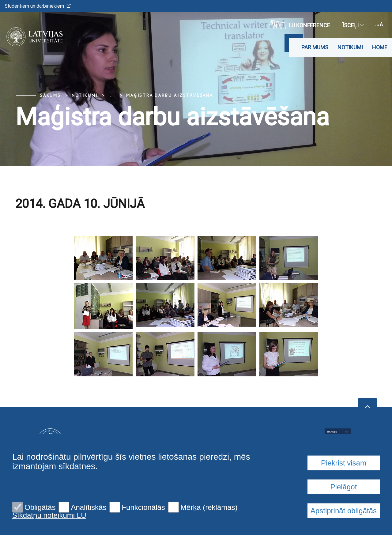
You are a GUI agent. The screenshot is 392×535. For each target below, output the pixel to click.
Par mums (315, 47)
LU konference (299, 24)
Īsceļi (353, 25)
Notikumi (350, 47)
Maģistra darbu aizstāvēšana (170, 95)
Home (380, 47)
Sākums (50, 95)
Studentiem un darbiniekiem (38, 6)
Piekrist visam (344, 512)
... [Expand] (112, 95)
